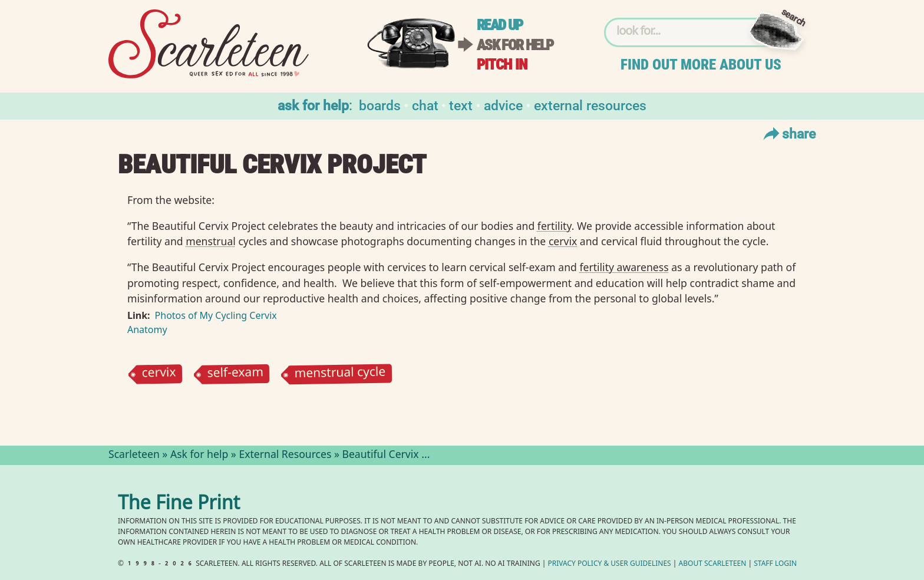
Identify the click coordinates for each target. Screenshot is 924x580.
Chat (425, 105)
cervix (159, 375)
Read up (500, 25)
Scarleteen (134, 456)
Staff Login (775, 564)
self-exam (235, 374)
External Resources (590, 105)
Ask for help (515, 45)
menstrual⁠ (211, 241)
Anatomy (147, 329)
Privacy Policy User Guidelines (610, 564)
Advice (503, 105)
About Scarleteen (713, 564)
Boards (380, 105)
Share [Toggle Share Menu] (788, 133)
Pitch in (502, 65)
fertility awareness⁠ (624, 267)
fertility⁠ (555, 226)
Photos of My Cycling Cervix (216, 315)
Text (461, 105)
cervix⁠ (563, 241)
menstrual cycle (340, 375)
